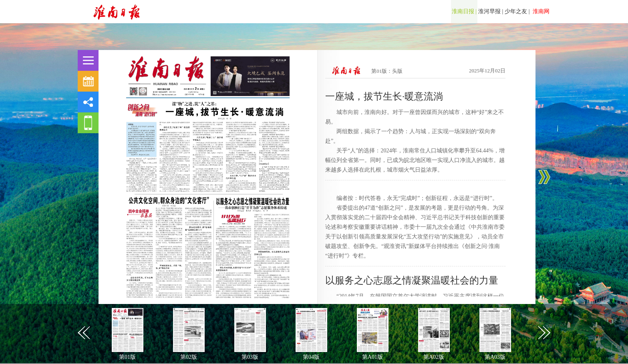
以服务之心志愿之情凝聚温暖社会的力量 (412, 280)
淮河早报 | (491, 11)
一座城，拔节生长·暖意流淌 (384, 96)
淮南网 (541, 11)
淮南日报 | (464, 11)
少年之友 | (517, 11)
